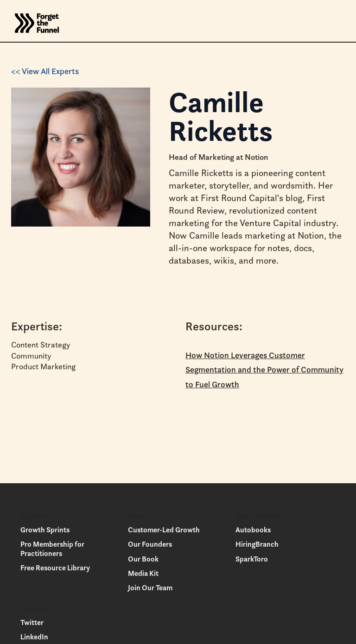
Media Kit (143, 573)
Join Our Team (150, 587)
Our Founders (150, 544)
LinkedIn (34, 637)
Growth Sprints (45, 530)
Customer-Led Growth (164, 530)
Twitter (32, 622)
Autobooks (253, 530)
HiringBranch (257, 544)
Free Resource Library (55, 568)
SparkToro (252, 559)
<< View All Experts (45, 71)
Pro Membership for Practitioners (52, 548)
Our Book (143, 559)
